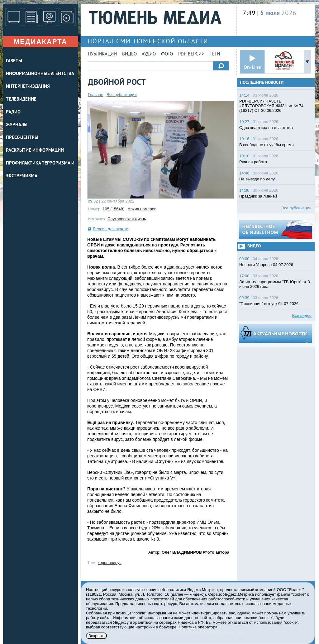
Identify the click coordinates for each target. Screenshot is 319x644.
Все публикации (122, 95)
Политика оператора (198, 627)
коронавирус (110, 563)
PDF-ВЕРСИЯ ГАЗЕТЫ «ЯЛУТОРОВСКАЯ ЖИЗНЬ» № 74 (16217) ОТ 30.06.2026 (271, 106)
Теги (215, 54)
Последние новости (262, 83)
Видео (129, 54)
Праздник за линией (258, 196)
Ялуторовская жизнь (127, 219)
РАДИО (13, 112)
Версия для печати (111, 229)
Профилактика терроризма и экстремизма (40, 170)
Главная (95, 95)
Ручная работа (253, 162)
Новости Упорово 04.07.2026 (266, 265)
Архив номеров (142, 209)
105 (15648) (113, 209)
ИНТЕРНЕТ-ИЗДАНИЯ (28, 87)
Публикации (102, 54)
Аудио (149, 54)
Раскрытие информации (35, 151)
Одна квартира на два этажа (266, 128)
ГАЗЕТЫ (14, 61)
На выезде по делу (257, 179)
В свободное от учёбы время (267, 145)
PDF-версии (191, 54)
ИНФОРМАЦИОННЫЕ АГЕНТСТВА (40, 74)
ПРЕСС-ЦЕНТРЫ (22, 138)
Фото (167, 54)
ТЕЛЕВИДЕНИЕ (21, 100)
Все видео (302, 315)
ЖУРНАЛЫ (17, 125)
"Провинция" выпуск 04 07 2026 (269, 304)
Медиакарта (40, 42)
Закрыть (96, 636)
